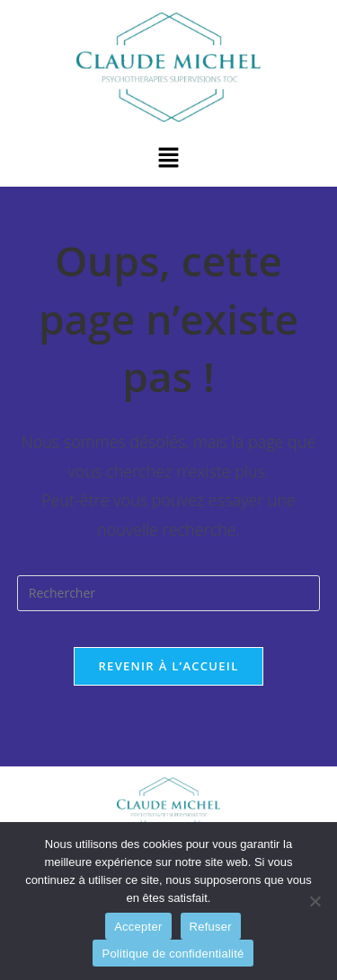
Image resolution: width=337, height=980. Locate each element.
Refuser (211, 927)
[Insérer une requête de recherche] (169, 593)
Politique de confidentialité (173, 954)
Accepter (138, 927)
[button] (168, 159)
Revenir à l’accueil (168, 666)
